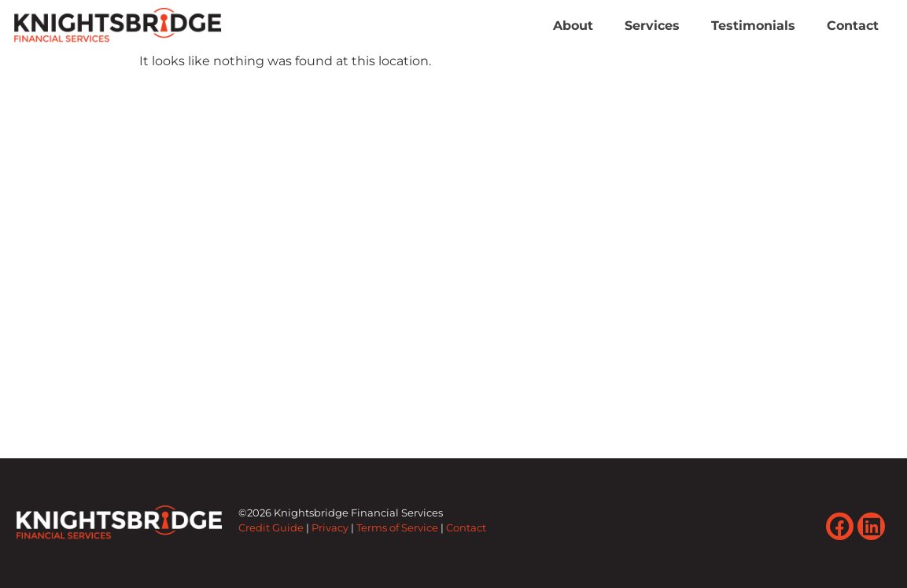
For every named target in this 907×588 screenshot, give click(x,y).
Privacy (330, 528)
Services (652, 26)
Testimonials (753, 26)
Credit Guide (271, 528)
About (573, 26)
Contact (853, 26)
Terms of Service (397, 528)
